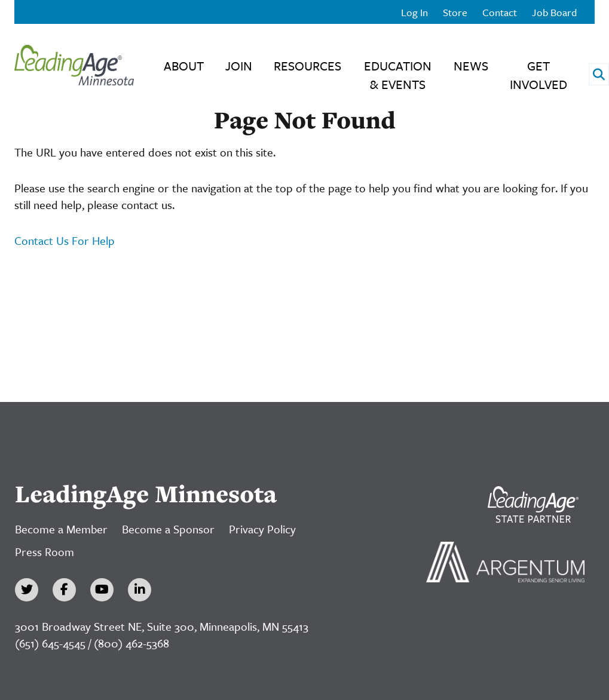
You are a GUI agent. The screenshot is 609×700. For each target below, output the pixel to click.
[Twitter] (27, 590)
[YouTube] (102, 590)
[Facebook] (64, 590)
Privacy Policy (262, 529)
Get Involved (538, 75)
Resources (307, 66)
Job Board (554, 12)
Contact (500, 12)
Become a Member (61, 529)
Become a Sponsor (168, 529)
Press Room (45, 552)
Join (239, 66)
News (471, 66)
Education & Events (398, 75)
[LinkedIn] (140, 590)
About (184, 66)
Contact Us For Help (65, 240)
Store (455, 12)
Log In (414, 12)
